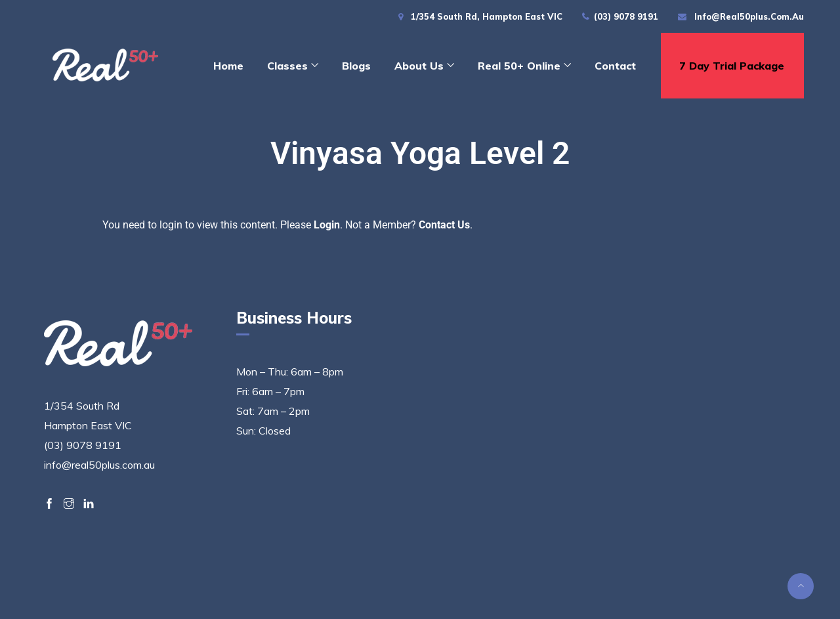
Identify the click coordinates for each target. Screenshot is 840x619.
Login (327, 225)
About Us (419, 66)
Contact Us (444, 225)
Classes (287, 66)
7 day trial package (732, 66)
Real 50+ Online (519, 66)
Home (228, 66)
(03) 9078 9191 (626, 16)
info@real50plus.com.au (749, 16)
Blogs (356, 66)
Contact (615, 66)
